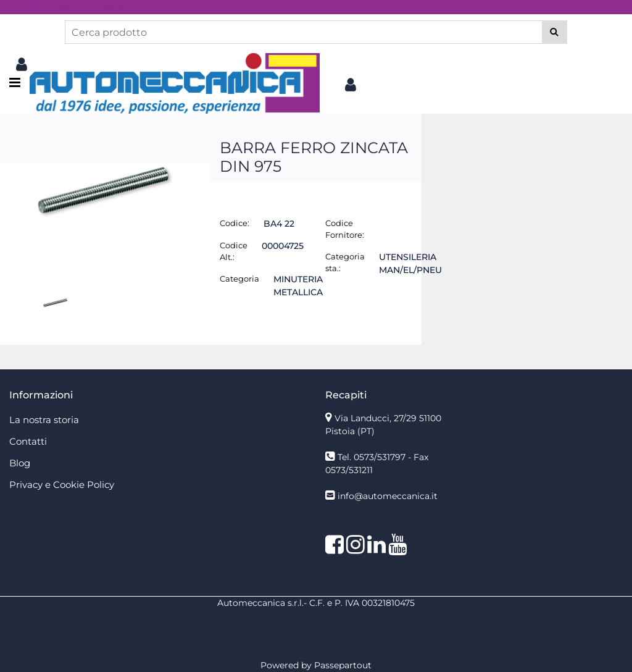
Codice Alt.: (234, 251)
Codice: (235, 223)
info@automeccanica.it (388, 496)
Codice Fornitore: (345, 229)
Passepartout (343, 665)
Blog (20, 463)
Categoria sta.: (345, 262)
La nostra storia (44, 420)
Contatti (28, 441)
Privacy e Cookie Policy (62, 485)
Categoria (239, 279)
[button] (555, 32)
